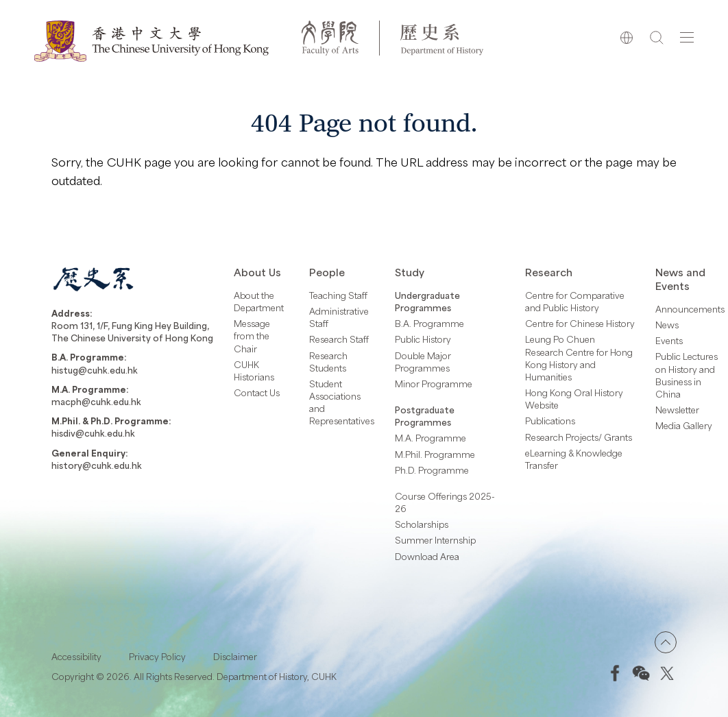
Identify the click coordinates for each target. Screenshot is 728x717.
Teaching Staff (338, 295)
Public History (423, 339)
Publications (550, 421)
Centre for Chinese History (580, 324)
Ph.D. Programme (432, 470)
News (667, 325)
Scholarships (422, 524)
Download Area (427, 557)
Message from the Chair (252, 336)
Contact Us (257, 393)
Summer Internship (435, 540)
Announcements (690, 309)
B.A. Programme (429, 324)
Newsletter (677, 410)
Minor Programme (434, 384)
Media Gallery (684, 426)
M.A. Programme (430, 438)
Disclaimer (235, 657)
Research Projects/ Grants (579, 437)
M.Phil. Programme (435, 454)
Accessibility (76, 657)
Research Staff (339, 339)
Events (669, 341)
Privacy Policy (157, 657)
